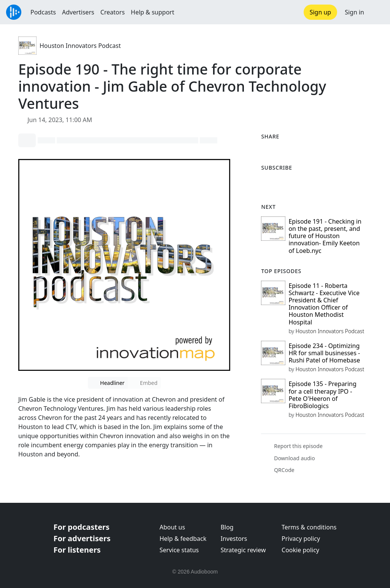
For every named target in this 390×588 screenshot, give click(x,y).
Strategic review (243, 550)
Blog (227, 527)
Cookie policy (300, 550)
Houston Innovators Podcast (80, 46)
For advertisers (82, 538)
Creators (113, 12)
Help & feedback (183, 539)
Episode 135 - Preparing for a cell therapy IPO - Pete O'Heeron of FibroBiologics (322, 395)
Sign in (354, 12)
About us (172, 527)
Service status (179, 550)
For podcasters (82, 527)
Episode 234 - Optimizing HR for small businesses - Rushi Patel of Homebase (324, 353)
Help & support (153, 12)
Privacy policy (301, 539)
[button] (377, 12)
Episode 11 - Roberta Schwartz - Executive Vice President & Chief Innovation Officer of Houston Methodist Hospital (324, 304)
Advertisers (78, 12)
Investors (234, 539)
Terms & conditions (309, 527)
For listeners (77, 550)
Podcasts (43, 12)
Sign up (321, 12)
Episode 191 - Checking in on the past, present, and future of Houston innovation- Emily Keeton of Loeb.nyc (325, 236)
